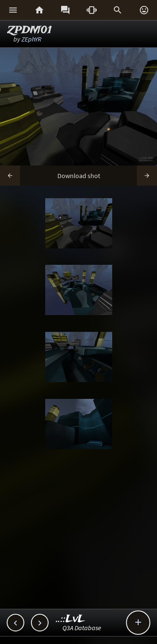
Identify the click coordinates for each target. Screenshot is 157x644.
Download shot (79, 176)
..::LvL (71, 619)
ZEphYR (31, 39)
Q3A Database (82, 628)
